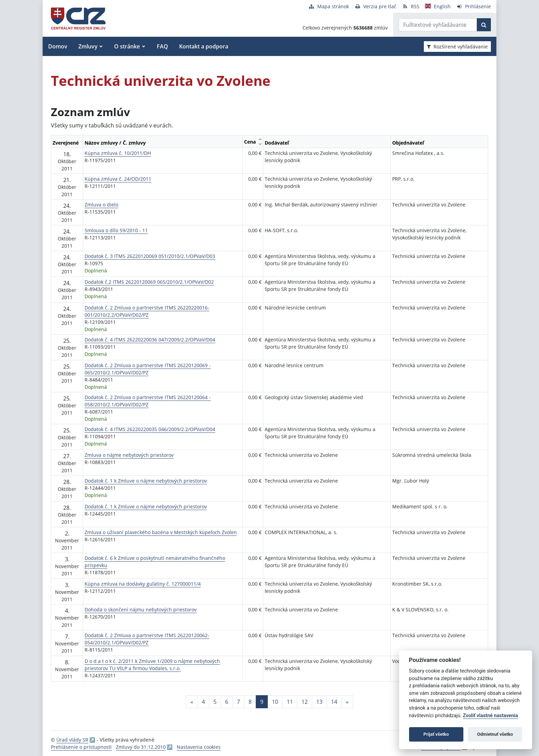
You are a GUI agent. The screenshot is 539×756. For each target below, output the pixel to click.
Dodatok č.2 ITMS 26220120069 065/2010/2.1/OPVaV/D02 (149, 282)
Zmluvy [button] (88, 46)
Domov (58, 46)
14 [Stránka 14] (334, 702)
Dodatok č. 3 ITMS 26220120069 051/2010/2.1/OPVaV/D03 (150, 256)
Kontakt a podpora (204, 46)
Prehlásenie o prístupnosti (81, 747)
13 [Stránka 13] (319, 702)
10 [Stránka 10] (275, 702)
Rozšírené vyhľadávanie (457, 47)
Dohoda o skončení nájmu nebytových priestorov (141, 610)
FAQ (162, 46)
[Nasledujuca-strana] (347, 702)
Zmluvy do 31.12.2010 (141, 747)
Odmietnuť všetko (495, 734)
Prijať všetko (436, 734)
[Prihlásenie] (474, 6)
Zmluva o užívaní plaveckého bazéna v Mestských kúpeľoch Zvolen (161, 532)
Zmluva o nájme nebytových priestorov (129, 455)
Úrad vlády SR (72, 740)
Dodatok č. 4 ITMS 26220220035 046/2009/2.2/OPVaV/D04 (150, 429)
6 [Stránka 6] (227, 702)
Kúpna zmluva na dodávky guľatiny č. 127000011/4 (143, 584)
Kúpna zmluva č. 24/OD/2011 (118, 179)
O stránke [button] (127, 46)
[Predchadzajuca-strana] (192, 702)
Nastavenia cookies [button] (199, 747)
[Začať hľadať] (484, 25)
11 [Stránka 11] (290, 702)
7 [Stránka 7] (238, 702)
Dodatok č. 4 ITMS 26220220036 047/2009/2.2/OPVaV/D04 (150, 340)
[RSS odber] (411, 6)
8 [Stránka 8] (250, 702)
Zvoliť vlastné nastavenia (491, 716)
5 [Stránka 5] (215, 702)
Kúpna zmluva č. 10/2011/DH (118, 153)
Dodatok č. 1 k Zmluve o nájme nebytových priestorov (146, 481)
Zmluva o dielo (101, 205)
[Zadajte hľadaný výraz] (438, 25)
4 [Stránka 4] (203, 702)
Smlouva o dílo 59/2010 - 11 (116, 230)
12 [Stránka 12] (305, 702)
